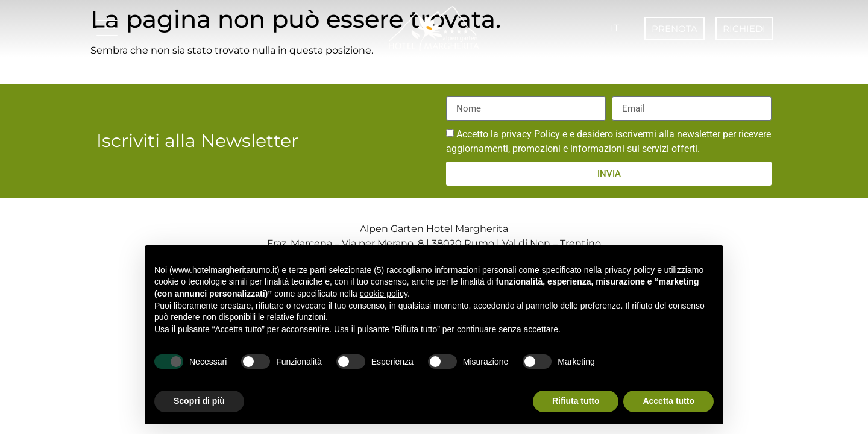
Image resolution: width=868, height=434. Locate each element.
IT (615, 28)
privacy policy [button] (629, 270)
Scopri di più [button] (199, 401)
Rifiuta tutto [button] (576, 401)
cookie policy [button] (384, 294)
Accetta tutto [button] (668, 401)
